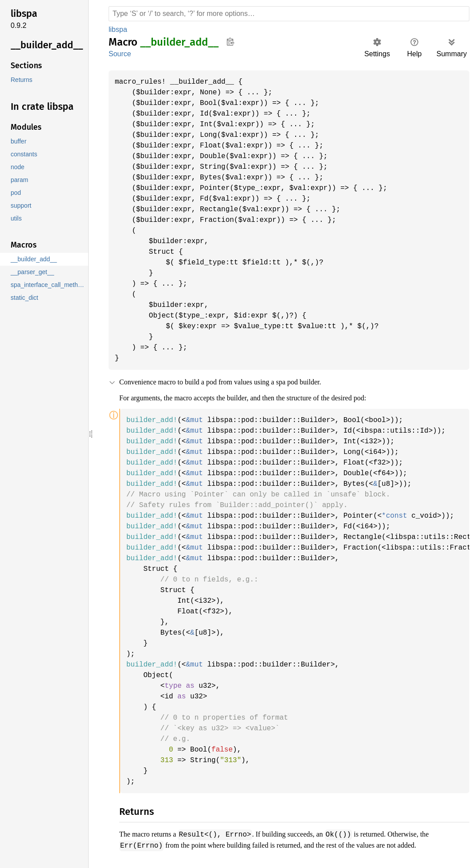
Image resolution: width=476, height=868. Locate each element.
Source (120, 54)
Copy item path (230, 42)
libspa (119, 29)
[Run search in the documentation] (289, 14)
